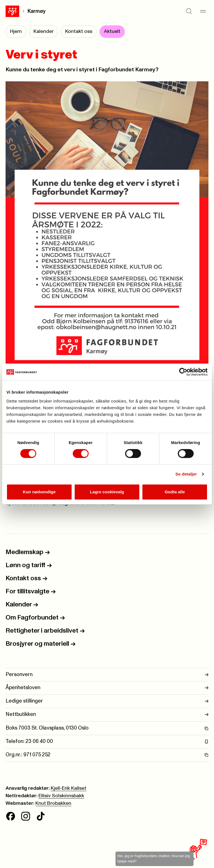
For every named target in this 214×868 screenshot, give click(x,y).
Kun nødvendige (39, 492)
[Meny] (203, 11)
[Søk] (189, 11)
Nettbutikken (107, 715)
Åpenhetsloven (107, 688)
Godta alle (175, 492)
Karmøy (37, 11)
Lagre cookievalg (107, 492)
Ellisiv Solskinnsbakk (61, 796)
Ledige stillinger (107, 701)
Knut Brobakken (53, 803)
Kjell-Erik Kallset (69, 788)
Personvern (107, 675)
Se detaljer (186, 474)
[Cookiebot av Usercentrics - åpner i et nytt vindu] (183, 372)
